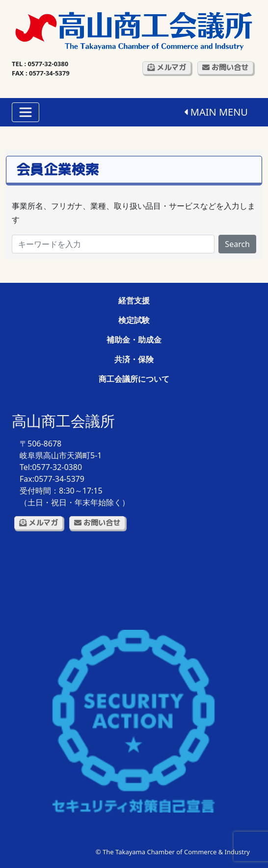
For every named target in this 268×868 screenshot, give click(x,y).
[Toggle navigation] (26, 112)
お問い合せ (225, 67)
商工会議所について (134, 379)
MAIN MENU (216, 112)
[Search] (113, 244)
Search (237, 244)
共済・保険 (134, 359)
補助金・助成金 (134, 340)
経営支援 (134, 300)
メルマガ (167, 67)
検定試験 (134, 320)
